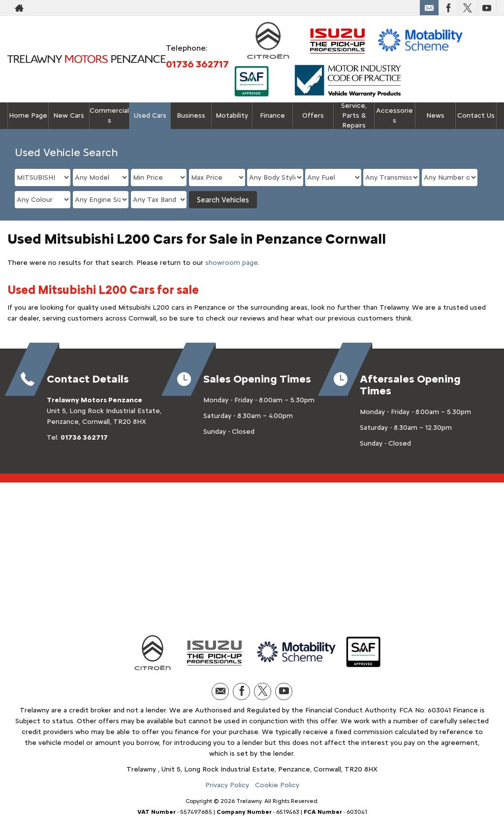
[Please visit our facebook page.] (448, 8)
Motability (232, 115)
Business (191, 115)
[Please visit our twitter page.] (467, 8)
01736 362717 (197, 64)
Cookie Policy (277, 785)
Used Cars (150, 115)
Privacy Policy (227, 785)
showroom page (232, 263)
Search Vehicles (223, 200)
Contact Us (476, 115)
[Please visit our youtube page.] (487, 8)
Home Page (28, 115)
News (435, 115)
